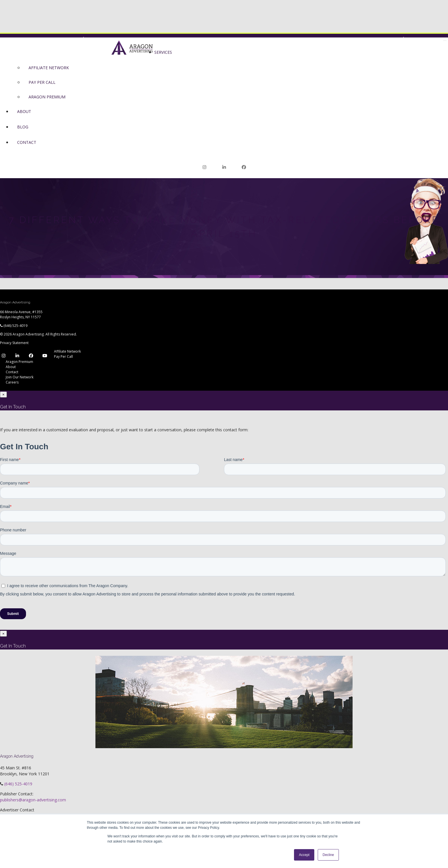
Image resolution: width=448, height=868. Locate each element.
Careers (12, 382)
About (24, 111)
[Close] (3, 395)
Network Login (382, 39)
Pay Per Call (42, 82)
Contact (27, 142)
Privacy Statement (14, 343)
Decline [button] (328, 855)
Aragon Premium (47, 97)
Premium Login (99, 39)
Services (163, 52)
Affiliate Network (49, 68)
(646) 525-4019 (15, 326)
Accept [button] (304, 855)
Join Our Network (427, 39)
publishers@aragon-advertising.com (33, 800)
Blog (23, 127)
